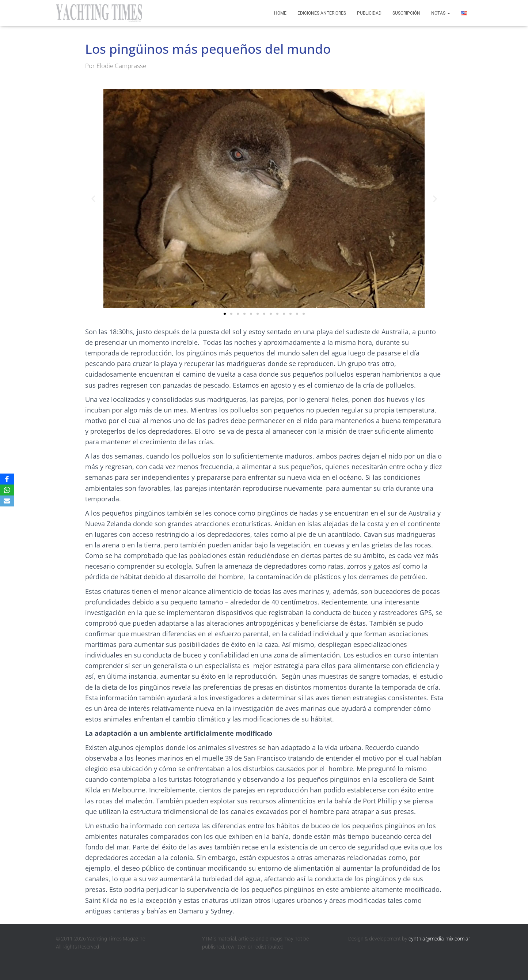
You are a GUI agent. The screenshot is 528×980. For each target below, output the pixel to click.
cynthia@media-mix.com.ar (439, 939)
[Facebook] (7, 479)
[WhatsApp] (7, 490)
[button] (93, 199)
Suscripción (406, 13)
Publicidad (369, 13)
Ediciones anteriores (322, 13)
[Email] (7, 501)
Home (280, 13)
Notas (441, 13)
